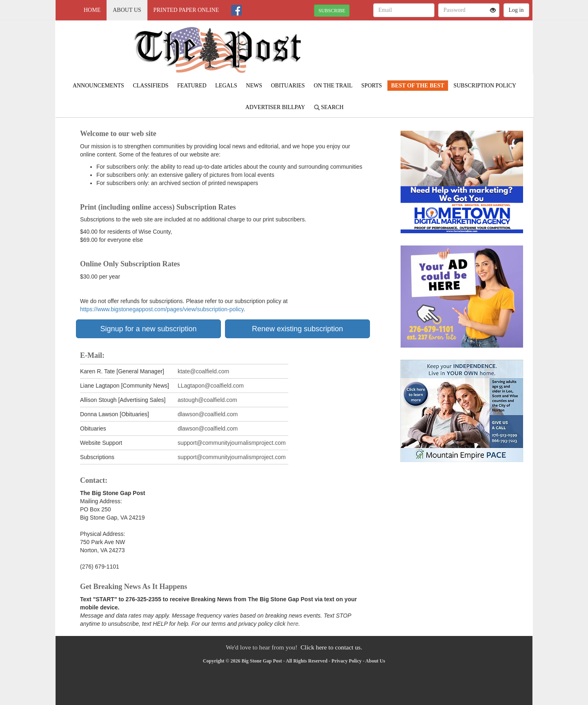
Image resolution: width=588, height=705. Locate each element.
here (293, 624)
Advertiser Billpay (275, 107)
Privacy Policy (347, 661)
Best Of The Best (418, 86)
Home (92, 10)
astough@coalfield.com (208, 400)
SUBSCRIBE (332, 11)
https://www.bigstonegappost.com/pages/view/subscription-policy (162, 309)
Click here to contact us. (331, 647)
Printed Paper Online (186, 10)
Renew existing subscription (297, 329)
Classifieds (150, 86)
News (254, 86)
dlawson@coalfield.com (208, 414)
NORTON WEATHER (458, 49)
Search (329, 107)
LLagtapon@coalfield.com (211, 386)
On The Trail (333, 86)
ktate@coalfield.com (203, 371)
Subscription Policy (485, 86)
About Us (127, 10)
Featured (192, 86)
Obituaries (288, 86)
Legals (226, 86)
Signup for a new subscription (148, 329)
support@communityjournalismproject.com (232, 443)
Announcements (98, 86)
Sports (372, 86)
